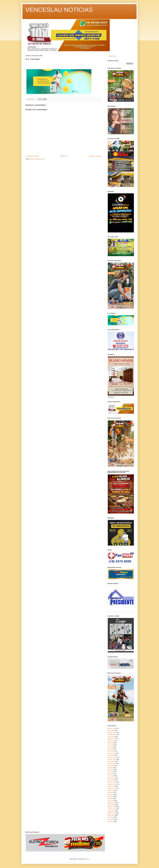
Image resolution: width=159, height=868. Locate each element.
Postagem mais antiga (95, 156)
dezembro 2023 (112, 782)
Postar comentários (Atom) (37, 159)
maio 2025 (110, 747)
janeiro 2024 (111, 780)
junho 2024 (110, 770)
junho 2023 (110, 795)
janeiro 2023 (111, 805)
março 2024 (111, 776)
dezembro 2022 (112, 807)
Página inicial (64, 156)
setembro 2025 (112, 739)
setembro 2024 (112, 764)
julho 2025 (110, 743)
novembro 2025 (112, 735)
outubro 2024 (111, 761)
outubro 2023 (111, 786)
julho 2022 (110, 817)
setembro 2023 (112, 788)
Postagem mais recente (32, 156)
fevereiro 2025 (111, 753)
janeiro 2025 (111, 755)
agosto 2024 (111, 766)
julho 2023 (110, 792)
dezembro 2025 (112, 733)
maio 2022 (110, 821)
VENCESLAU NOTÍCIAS (59, 10)
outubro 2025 (111, 737)
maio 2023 (110, 797)
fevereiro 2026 (111, 728)
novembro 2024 (112, 759)
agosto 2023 (111, 790)
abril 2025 (110, 749)
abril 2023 (110, 799)
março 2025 (111, 751)
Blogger (87, 859)
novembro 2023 (112, 784)
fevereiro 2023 (111, 803)
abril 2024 (110, 774)
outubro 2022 (111, 811)
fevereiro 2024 (111, 778)
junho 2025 (110, 745)
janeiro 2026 (111, 731)
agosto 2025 (111, 741)
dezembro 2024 (112, 757)
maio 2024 (110, 772)
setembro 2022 (112, 813)
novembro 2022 (112, 809)
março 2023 (111, 801)
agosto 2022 (111, 815)
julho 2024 (110, 768)
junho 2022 (110, 819)
